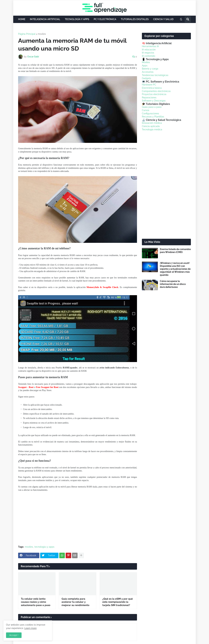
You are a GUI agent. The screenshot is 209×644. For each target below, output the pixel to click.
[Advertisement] (78, 518)
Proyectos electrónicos (154, 94)
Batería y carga (150, 69)
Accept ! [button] (14, 635)
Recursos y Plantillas (153, 117)
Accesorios (148, 72)
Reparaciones (149, 98)
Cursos (146, 110)
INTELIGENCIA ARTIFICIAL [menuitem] (45, 19)
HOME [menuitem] (22, 19)
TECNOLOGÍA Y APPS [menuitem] (77, 19)
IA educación (149, 50)
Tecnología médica (152, 129)
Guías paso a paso (152, 107)
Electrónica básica (152, 88)
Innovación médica (152, 123)
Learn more (30, 628)
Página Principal (27, 34)
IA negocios (148, 53)
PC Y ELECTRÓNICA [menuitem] (105, 19)
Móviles (146, 62)
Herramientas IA (150, 46)
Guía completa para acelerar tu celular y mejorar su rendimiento (75, 602)
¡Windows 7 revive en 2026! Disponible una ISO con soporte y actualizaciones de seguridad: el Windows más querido (175, 269)
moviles (42, 34)
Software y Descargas (154, 101)
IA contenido (149, 56)
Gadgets (146, 78)
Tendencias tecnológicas (155, 75)
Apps (145, 66)
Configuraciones (150, 114)
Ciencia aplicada (151, 126)
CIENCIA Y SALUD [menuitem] (163, 19)
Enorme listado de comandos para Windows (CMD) (175, 251)
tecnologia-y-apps (44, 547)
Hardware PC (149, 85)
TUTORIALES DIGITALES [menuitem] (135, 19)
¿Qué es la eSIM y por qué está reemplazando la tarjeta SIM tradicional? (118, 602)
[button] (181, 19)
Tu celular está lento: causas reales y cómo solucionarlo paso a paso (36, 602)
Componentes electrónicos (156, 91)
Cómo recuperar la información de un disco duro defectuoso (173, 284)
